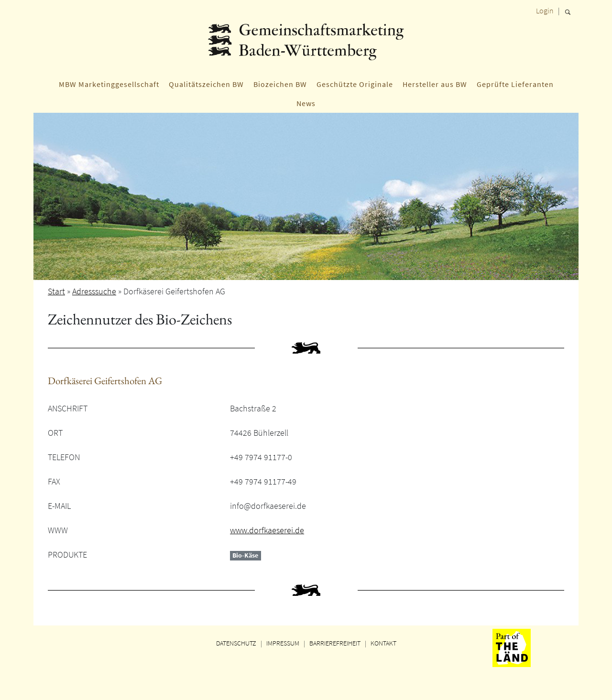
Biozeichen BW (280, 84)
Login (545, 11)
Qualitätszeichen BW (206, 84)
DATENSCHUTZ (236, 643)
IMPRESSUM (283, 643)
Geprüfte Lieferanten (515, 84)
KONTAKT (383, 643)
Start (56, 291)
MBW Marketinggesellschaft (109, 84)
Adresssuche (94, 291)
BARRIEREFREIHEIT (335, 643)
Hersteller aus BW (435, 84)
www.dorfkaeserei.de (267, 530)
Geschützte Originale (355, 84)
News (306, 103)
